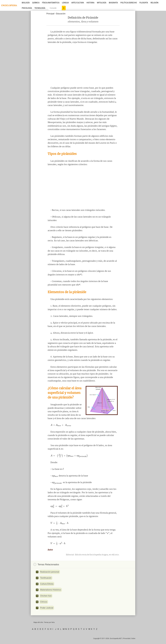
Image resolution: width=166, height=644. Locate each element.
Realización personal (50, 572)
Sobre (133, 638)
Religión (154, 3)
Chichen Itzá (46, 596)
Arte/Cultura (78, 3)
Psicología (27, 8)
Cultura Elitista (47, 584)
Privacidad (127, 638)
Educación (61, 14)
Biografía (113, 3)
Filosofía (144, 3)
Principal (50, 14)
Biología (26, 3)
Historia (90, 3)
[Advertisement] (83, 65)
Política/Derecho (129, 3)
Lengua (65, 3)
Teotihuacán (46, 578)
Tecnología (40, 8)
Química (36, 3)
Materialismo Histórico (51, 590)
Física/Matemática (51, 3)
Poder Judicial (47, 608)
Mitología (102, 3)
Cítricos (44, 602)
